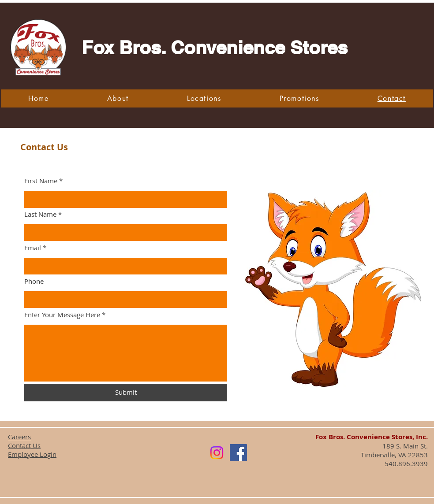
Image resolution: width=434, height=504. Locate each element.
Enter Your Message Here (62, 315)
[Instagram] (217, 453)
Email (33, 248)
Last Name (40, 214)
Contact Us (24, 445)
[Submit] (126, 393)
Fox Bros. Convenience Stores (215, 48)
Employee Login (32, 454)
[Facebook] (238, 453)
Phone (34, 281)
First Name (41, 181)
